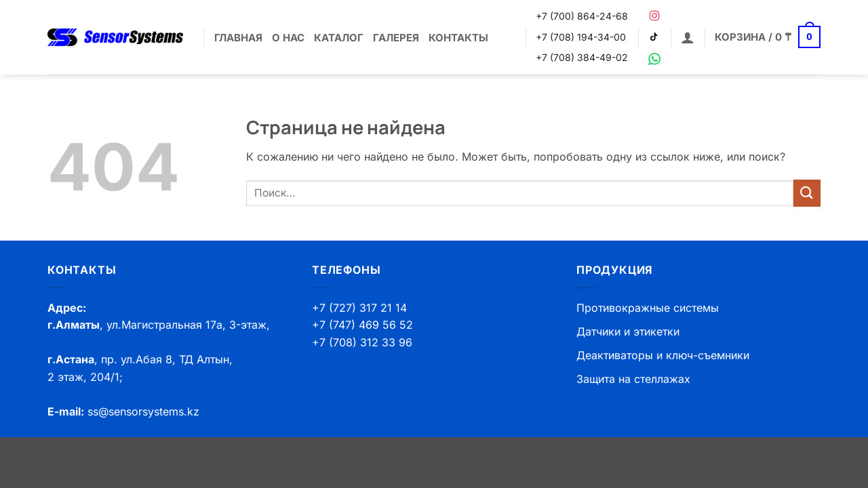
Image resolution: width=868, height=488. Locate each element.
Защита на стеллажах (633, 379)
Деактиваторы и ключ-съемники (663, 355)
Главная (238, 38)
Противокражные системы (648, 308)
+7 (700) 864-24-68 (582, 16)
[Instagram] (654, 16)
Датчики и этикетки (628, 331)
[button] (688, 37)
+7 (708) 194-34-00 (581, 37)
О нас (288, 38)
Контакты (458, 38)
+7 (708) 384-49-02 (582, 57)
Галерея (396, 38)
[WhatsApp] (654, 59)
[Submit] (807, 193)
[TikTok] (654, 37)
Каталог (339, 38)
